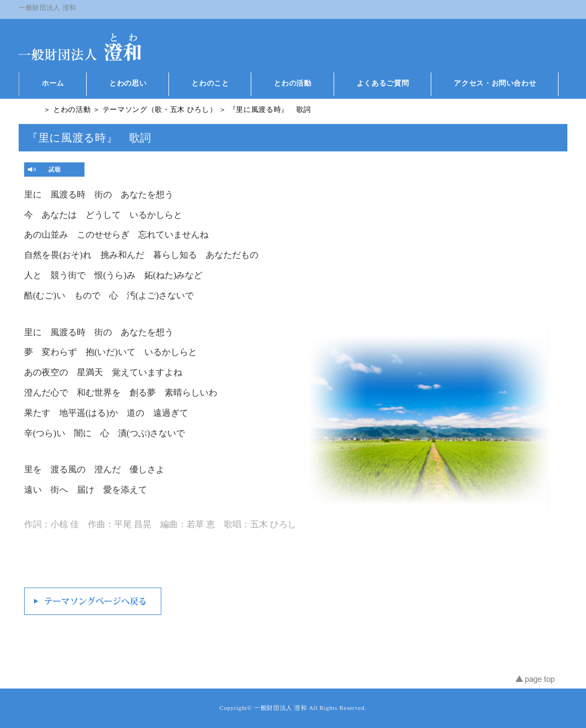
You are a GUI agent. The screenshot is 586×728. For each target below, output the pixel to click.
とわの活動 (292, 83)
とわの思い (128, 83)
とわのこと (210, 83)
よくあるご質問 (383, 83)
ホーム (53, 83)
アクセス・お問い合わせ (495, 83)
